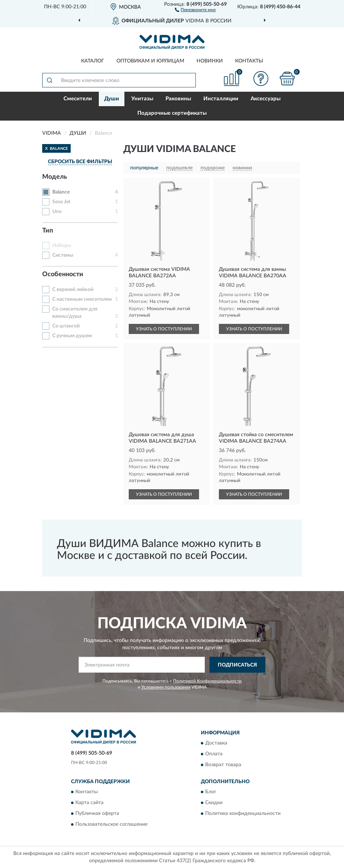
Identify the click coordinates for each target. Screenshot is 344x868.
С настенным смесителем (82, 299)
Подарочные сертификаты (172, 113)
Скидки (214, 803)
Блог (211, 792)
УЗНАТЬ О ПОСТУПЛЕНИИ (164, 329)
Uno (57, 212)
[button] (195, 9)
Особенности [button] (63, 274)
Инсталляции (221, 99)
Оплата (214, 754)
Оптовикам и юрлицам (150, 61)
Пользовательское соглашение (111, 825)
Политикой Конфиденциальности (207, 681)
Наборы (62, 246)
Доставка (216, 743)
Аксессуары (266, 99)
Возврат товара (223, 765)
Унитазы (142, 99)
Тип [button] (48, 231)
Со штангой (66, 326)
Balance (61, 192)
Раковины (178, 99)
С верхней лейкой (73, 290)
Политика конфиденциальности (243, 814)
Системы (63, 255)
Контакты (249, 61)
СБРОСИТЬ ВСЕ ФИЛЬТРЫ (80, 162)
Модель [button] (55, 177)
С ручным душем (72, 336)
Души (112, 99)
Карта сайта (89, 803)
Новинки (210, 61)
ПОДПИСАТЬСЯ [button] (237, 665)
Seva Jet (61, 202)
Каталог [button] (93, 61)
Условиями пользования (166, 687)
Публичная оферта (97, 814)
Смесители (78, 99)
